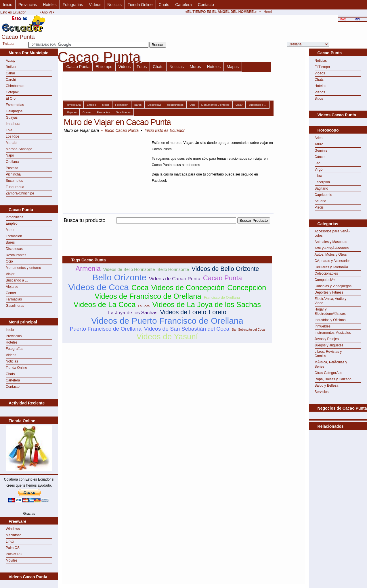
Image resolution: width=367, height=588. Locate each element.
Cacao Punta (78, 67)
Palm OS (13, 548)
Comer (11, 293)
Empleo (12, 223)
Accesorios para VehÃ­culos (332, 233)
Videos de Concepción (188, 288)
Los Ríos (13, 136)
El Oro (11, 99)
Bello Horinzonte (173, 269)
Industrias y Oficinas (330, 320)
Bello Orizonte (119, 277)
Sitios (319, 99)
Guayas (12, 117)
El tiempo (104, 67)
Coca (140, 288)
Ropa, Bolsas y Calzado (333, 379)
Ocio (9, 261)
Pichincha (13, 174)
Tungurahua (15, 187)
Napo (10, 155)
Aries (319, 138)
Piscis (319, 207)
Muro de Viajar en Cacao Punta (117, 122)
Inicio (8, 5)
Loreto (217, 312)
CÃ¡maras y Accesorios (333, 261)
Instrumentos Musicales (333, 333)
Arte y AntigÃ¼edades (332, 248)
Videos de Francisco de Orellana (148, 296)
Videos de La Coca (105, 304)
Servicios (322, 392)
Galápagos (14, 111)
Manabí (12, 143)
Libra (319, 176)
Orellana (12, 162)
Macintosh (14, 535)
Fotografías (73, 5)
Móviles (12, 560)
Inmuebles (323, 326)
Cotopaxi (13, 92)
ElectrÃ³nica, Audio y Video (331, 301)
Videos (95, 5)
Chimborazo (15, 86)
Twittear (9, 44)
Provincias (28, 5)
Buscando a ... (17, 280)
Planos (320, 92)
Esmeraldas (15, 105)
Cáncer (320, 157)
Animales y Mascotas (331, 242)
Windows (13, 529)
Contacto (206, 5)
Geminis (321, 151)
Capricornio (323, 195)
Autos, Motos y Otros (331, 255)
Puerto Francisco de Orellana (106, 329)
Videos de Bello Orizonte (225, 269)
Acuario (321, 201)
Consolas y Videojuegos (333, 286)
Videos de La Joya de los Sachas (207, 304)
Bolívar (11, 67)
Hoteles (50, 5)
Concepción (247, 288)
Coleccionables (326, 273)
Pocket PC (14, 554)
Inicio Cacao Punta (122, 130)
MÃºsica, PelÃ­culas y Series (331, 364)
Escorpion (322, 182)
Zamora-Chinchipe (20, 193)
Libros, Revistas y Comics (328, 354)
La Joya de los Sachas (133, 313)
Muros (195, 67)
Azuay (10, 61)
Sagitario (321, 188)
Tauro (319, 144)
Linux (10, 541)
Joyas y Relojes (327, 339)
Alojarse (12, 287)
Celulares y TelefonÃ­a (331, 267)
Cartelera (183, 5)
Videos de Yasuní (167, 337)
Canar (10, 73)
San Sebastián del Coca (248, 329)
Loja (9, 130)
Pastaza (12, 168)
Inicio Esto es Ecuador (165, 130)
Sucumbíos (14, 181)
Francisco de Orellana (222, 297)
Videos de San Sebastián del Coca (187, 329)
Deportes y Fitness (329, 292)
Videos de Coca (99, 287)
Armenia (88, 269)
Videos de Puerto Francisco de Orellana (167, 321)
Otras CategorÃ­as (328, 373)
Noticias (114, 5)
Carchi (11, 80)
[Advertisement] (167, 227)
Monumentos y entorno (23, 268)
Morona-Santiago (19, 149)
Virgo (319, 169)
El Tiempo (322, 67)
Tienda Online (140, 5)
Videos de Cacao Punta (175, 279)
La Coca (144, 306)
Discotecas (14, 249)
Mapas (233, 67)
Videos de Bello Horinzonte (129, 269)
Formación (14, 236)
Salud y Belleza (327, 385)
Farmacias (14, 299)
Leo (318, 163)
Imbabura (13, 124)
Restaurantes (16, 255)
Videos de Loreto (183, 312)
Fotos (142, 67)
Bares (10, 242)
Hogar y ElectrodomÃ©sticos (330, 312)
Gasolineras (15, 306)
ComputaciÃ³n (326, 280)
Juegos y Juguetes (329, 345)
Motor (10, 230)
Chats (164, 5)
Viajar (10, 274)
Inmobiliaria (15, 217)
